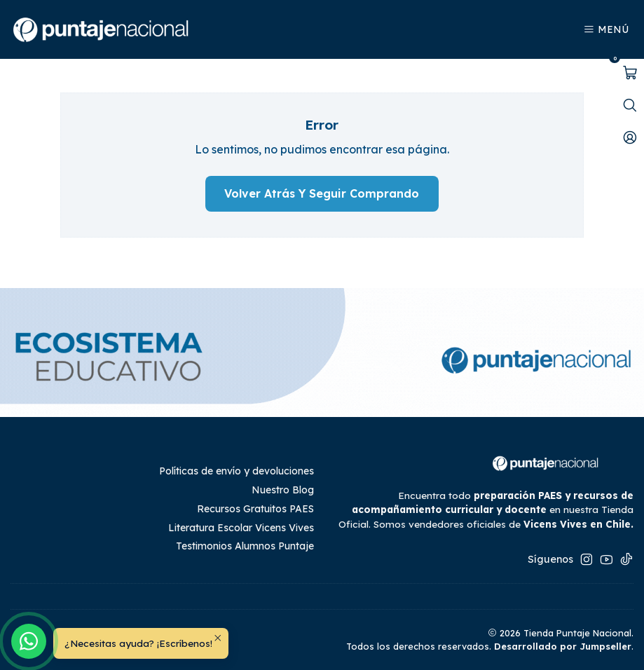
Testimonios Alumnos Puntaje (245, 546)
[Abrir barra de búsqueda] (630, 105)
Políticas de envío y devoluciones (237, 471)
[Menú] (606, 30)
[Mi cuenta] (630, 137)
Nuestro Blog (283, 490)
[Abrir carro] (630, 73)
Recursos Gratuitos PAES (255, 509)
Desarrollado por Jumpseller (563, 646)
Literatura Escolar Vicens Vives (241, 528)
